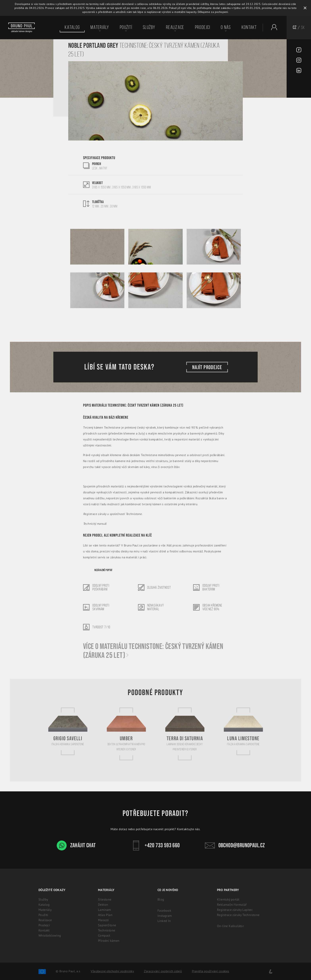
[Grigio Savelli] (68, 731)
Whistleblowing (50, 935)
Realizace (175, 27)
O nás (226, 27)
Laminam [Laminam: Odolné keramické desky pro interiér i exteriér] (105, 910)
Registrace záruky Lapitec (235, 910)
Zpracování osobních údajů (163, 971)
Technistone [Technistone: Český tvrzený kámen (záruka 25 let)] (107, 930)
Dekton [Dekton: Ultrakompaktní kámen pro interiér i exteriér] (103, 905)
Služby (149, 27)
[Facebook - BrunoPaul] (299, 50)
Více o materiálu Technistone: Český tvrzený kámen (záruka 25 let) (153, 651)
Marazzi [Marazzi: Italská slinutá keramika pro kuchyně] (103, 920)
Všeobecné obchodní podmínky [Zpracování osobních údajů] (112, 971)
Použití (126, 27)
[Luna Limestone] (243, 731)
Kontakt (249, 27)
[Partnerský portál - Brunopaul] (272, 27)
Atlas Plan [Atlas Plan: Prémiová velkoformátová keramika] (105, 915)
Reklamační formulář (232, 905)
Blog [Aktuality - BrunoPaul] (161, 899)
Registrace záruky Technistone (238, 915)
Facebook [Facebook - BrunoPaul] (164, 910)
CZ (295, 27)
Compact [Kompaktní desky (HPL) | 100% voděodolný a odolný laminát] (104, 935)
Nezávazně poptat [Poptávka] (103, 570)
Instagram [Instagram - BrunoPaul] (165, 916)
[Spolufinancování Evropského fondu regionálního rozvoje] (42, 971)
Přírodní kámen (109, 941)
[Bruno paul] (22, 28)
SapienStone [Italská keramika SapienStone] (107, 925)
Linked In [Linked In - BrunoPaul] (164, 921)
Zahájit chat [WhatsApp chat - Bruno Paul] (76, 845)
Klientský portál (228, 899)
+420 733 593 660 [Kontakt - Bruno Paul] (155, 845)
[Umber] (126, 734)
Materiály (100, 27)
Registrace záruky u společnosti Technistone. (113, 514)
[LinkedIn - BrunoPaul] (299, 71)
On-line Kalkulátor (230, 926)
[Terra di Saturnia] (185, 734)
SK (303, 27)
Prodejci (203, 27)
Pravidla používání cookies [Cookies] (210, 971)
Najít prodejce (207, 367)
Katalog (72, 27)
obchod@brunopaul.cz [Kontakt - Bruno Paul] (235, 845)
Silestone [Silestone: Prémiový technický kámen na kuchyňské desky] (105, 899)
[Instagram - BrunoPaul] (299, 61)
